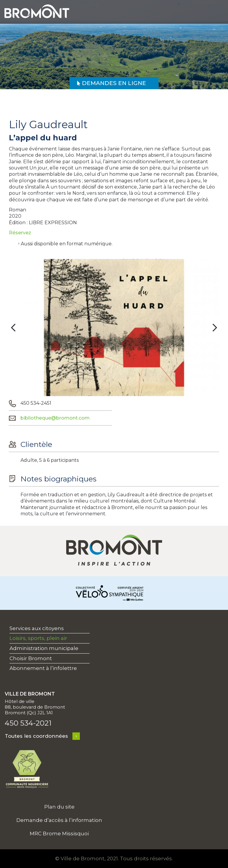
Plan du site (59, 807)
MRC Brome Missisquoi (59, 834)
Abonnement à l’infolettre (43, 668)
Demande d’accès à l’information (59, 820)
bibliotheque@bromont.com (55, 418)
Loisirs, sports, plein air (38, 638)
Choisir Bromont (31, 658)
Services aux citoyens (37, 628)
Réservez (20, 233)
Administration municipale (44, 648)
